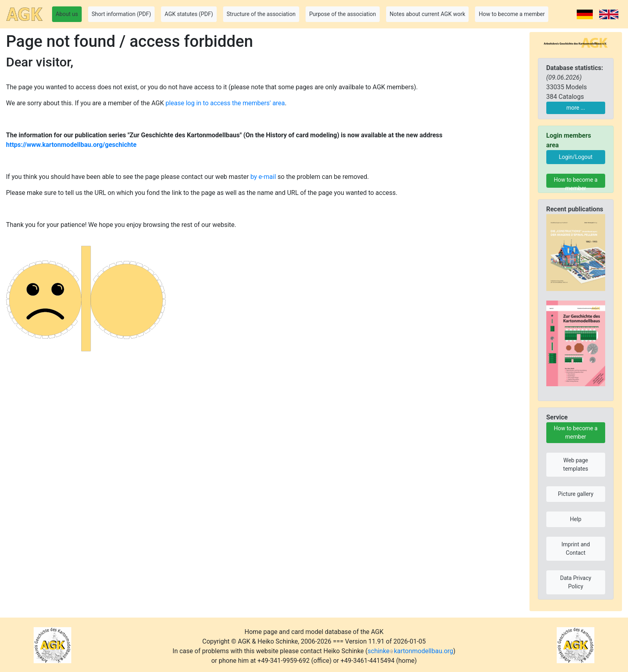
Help (576, 519)
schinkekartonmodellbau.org (411, 651)
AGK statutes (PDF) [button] (189, 14)
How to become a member (576, 182)
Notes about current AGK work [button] (428, 14)
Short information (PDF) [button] (121, 14)
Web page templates (576, 464)
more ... (576, 108)
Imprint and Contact (576, 549)
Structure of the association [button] (261, 14)
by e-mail (263, 177)
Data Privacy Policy (576, 582)
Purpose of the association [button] (343, 14)
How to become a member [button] (512, 14)
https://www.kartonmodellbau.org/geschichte (71, 145)
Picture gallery (576, 494)
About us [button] (67, 14)
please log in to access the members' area (225, 103)
